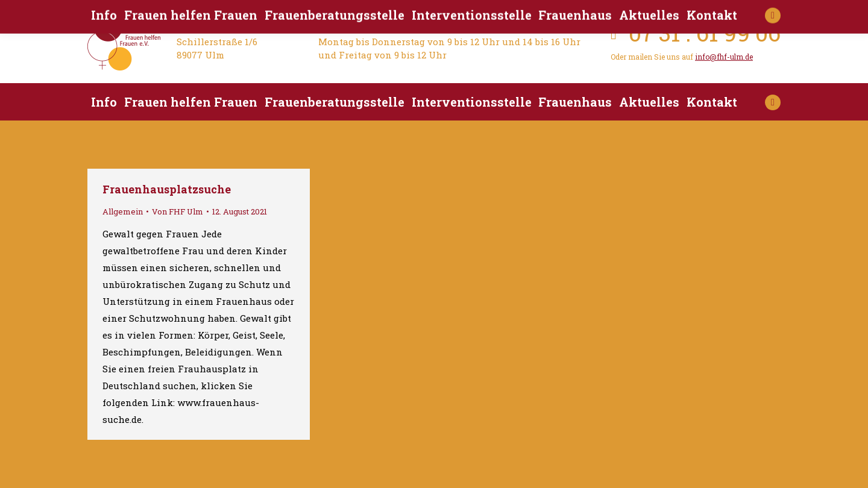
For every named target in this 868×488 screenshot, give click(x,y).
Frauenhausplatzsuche (167, 189)
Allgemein (123, 211)
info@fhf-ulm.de (724, 57)
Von (178, 211)
